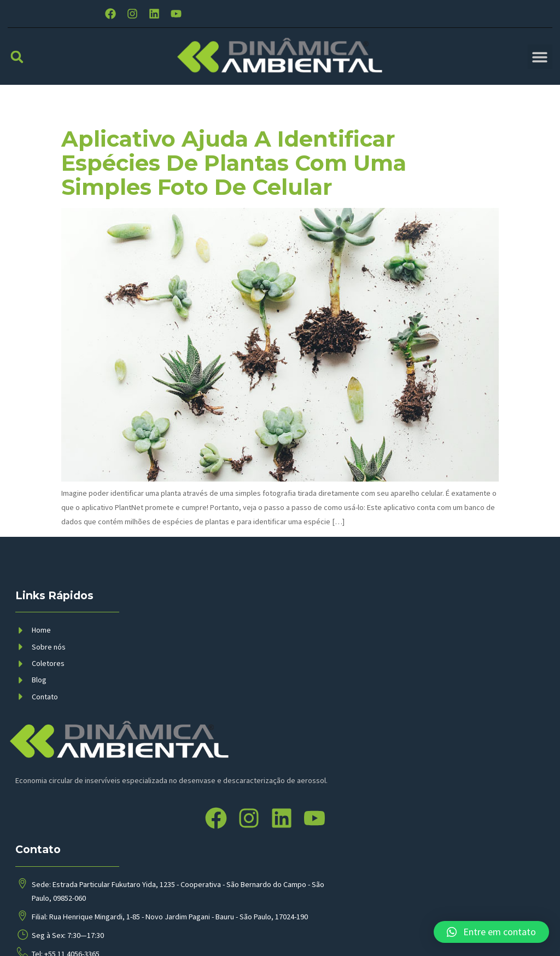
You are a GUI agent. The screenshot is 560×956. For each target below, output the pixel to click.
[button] (17, 56)
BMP (226, 936)
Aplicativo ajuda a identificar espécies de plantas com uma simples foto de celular (234, 163)
